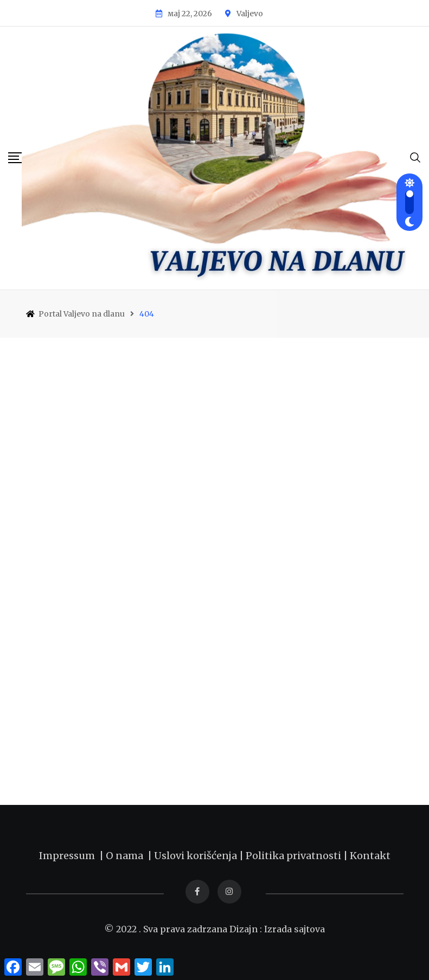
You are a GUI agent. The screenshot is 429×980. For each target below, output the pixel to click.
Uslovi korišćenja (196, 856)
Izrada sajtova (294, 929)
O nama (127, 856)
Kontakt (370, 856)
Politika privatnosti (294, 856)
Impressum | (72, 856)
